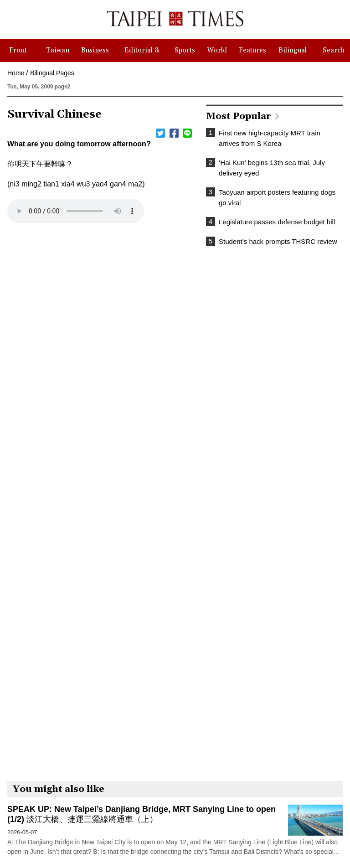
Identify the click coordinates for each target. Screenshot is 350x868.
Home (16, 73)
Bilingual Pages (52, 73)
